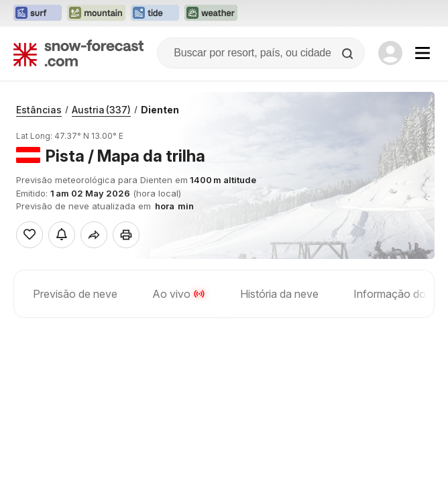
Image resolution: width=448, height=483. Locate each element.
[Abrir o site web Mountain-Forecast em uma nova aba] (96, 13)
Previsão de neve (75, 294)
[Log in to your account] (390, 53)
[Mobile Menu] (423, 53)
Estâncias (39, 110)
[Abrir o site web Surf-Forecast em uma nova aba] (38, 13)
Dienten (160, 110)
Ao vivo (179, 294)
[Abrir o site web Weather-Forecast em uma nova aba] (211, 13)
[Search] (349, 54)
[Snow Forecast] (78, 53)
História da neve (279, 294)
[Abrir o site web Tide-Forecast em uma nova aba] (155, 13)
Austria (101, 110)
